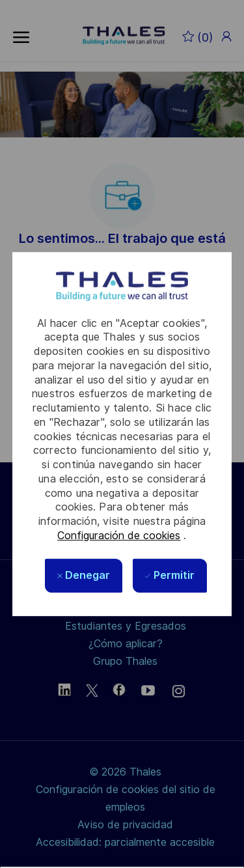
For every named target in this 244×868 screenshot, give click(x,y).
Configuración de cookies (119, 536)
